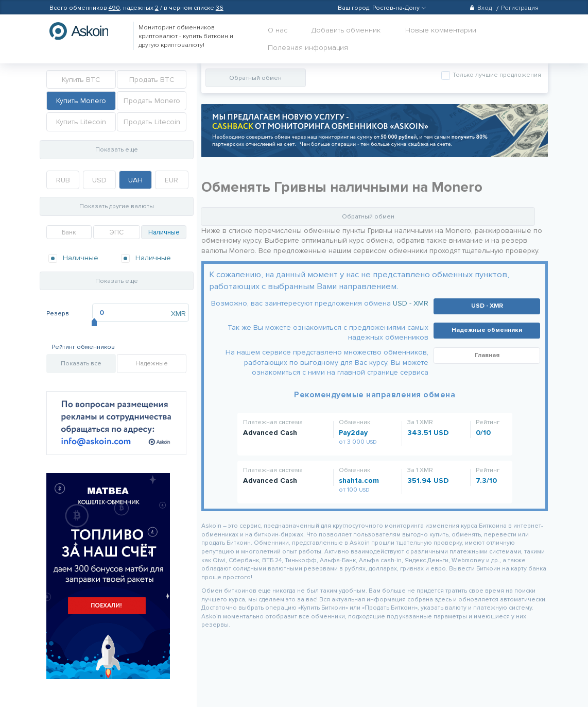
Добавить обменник (346, 30)
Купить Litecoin (81, 122)
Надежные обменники (487, 330)
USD (99, 180)
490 (114, 8)
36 (220, 8)
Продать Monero (152, 101)
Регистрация (520, 8)
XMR (178, 314)
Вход (481, 8)
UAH (135, 180)
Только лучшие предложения (496, 75)
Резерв (58, 314)
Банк (69, 232)
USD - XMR (411, 303)
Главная (487, 355)
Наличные (164, 232)
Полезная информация (308, 48)
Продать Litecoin (152, 122)
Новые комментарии (441, 30)
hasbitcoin (87, 31)
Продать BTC (152, 80)
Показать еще (117, 150)
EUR (171, 180)
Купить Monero (81, 101)
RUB (63, 180)
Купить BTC (81, 80)
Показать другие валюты (117, 206)
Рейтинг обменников (83, 347)
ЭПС (117, 232)
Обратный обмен (255, 78)
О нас (278, 30)
